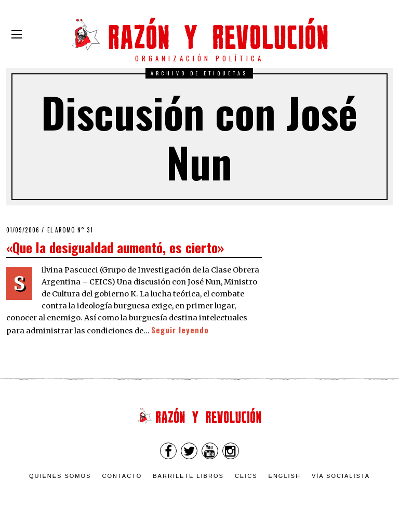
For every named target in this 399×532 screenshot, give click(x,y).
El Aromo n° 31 (70, 230)
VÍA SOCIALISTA (341, 476)
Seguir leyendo (180, 330)
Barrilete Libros (188, 476)
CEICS (246, 476)
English (285, 476)
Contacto (122, 476)
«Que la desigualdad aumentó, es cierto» (115, 247)
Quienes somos (60, 476)
